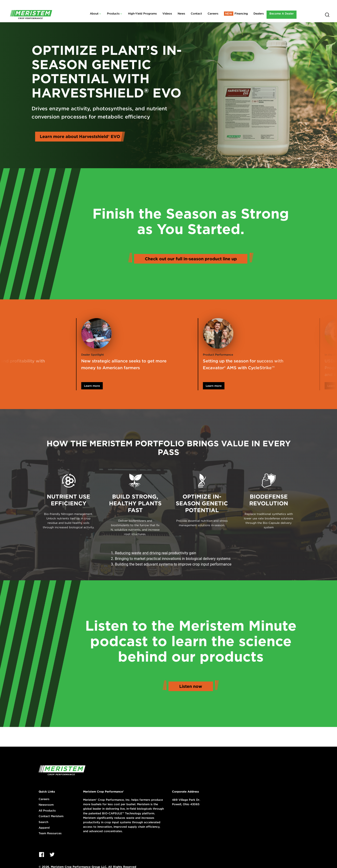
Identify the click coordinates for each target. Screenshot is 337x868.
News (181, 13)
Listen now (191, 686)
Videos (167, 13)
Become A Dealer (282, 13)
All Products (47, 811)
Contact (196, 13)
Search (43, 822)
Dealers (259, 13)
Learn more (110, 386)
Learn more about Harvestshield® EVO (80, 136)
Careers (213, 13)
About (94, 13)
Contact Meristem (51, 816)
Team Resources (50, 833)
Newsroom (46, 805)
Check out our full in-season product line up (191, 259)
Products (113, 13)
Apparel (44, 828)
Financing (241, 13)
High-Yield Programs (142, 13)
